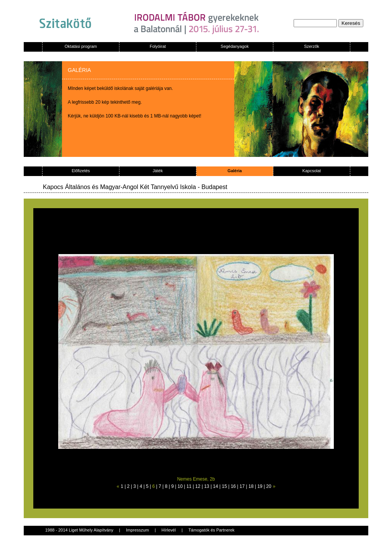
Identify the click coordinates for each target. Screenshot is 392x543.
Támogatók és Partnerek (211, 530)
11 (189, 486)
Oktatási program (81, 46)
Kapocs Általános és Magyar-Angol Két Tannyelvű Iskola (119, 187)
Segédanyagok (234, 46)
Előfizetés (81, 171)
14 (215, 486)
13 (207, 486)
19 (260, 486)
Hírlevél (169, 530)
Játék (158, 171)
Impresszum (137, 530)
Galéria (234, 171)
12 (198, 486)
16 (233, 486)
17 (242, 486)
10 (180, 486)
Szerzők (312, 46)
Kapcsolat (312, 171)
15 (225, 486)
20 (269, 486)
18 (251, 486)
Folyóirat (158, 46)
